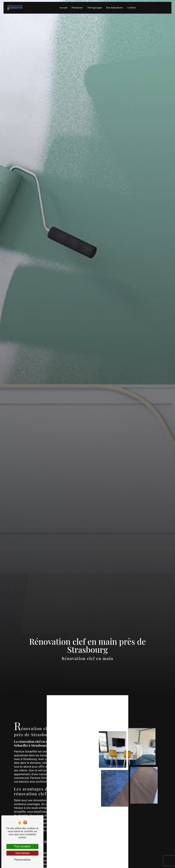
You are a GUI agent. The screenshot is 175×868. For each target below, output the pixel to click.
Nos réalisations (115, 10)
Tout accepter (22, 846)
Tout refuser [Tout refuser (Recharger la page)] (22, 853)
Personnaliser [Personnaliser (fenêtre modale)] (22, 860)
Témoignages (95, 10)
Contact (131, 10)
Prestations (77, 10)
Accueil (63, 10)
